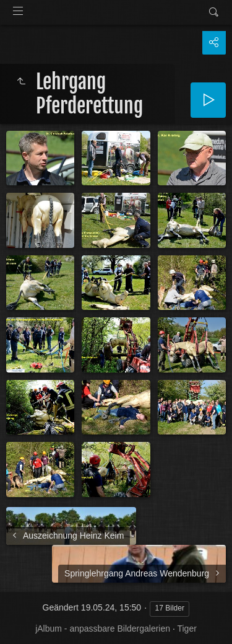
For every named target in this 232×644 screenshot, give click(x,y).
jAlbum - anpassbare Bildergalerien (103, 629)
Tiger (187, 629)
